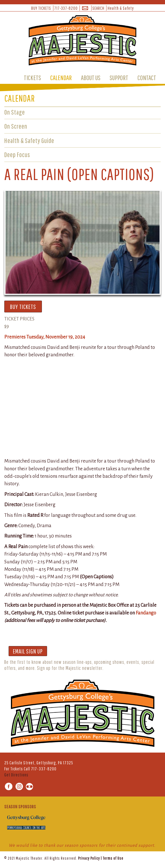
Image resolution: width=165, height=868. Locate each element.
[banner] (82, 41)
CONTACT (147, 78)
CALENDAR (61, 78)
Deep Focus (17, 154)
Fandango (146, 613)
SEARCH (98, 8)
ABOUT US (91, 78)
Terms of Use (113, 858)
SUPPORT (119, 78)
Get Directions (16, 775)
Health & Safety (121, 8)
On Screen (16, 126)
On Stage (15, 112)
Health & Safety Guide (29, 140)
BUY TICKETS (41, 8)
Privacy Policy (89, 858)
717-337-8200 (66, 8)
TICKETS (32, 78)
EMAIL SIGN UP (28, 651)
